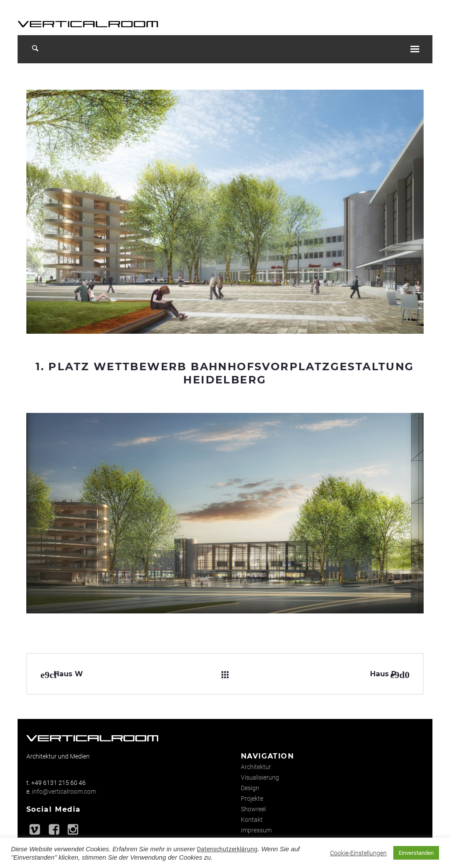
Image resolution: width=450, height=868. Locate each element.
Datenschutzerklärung (227, 849)
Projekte (252, 799)
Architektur (256, 767)
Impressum (256, 830)
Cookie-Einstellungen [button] (358, 853)
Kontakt (252, 820)
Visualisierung (260, 777)
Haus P (383, 674)
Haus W (68, 674)
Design (250, 788)
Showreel (253, 809)
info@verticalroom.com (64, 791)
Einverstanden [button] (416, 853)
